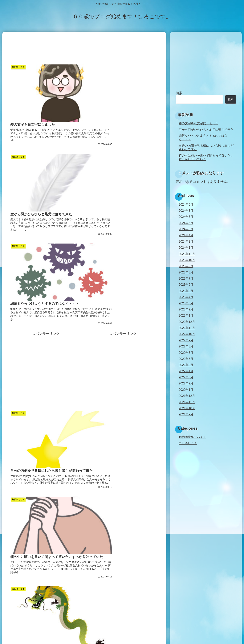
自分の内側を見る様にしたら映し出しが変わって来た (206, 147)
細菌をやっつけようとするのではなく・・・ (203, 137)
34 (95, 608)
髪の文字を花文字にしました (198, 123)
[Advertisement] (84, 47)
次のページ (84, 593)
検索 (179, 93)
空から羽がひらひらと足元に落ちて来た (206, 129)
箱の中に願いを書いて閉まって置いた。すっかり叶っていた (206, 157)
